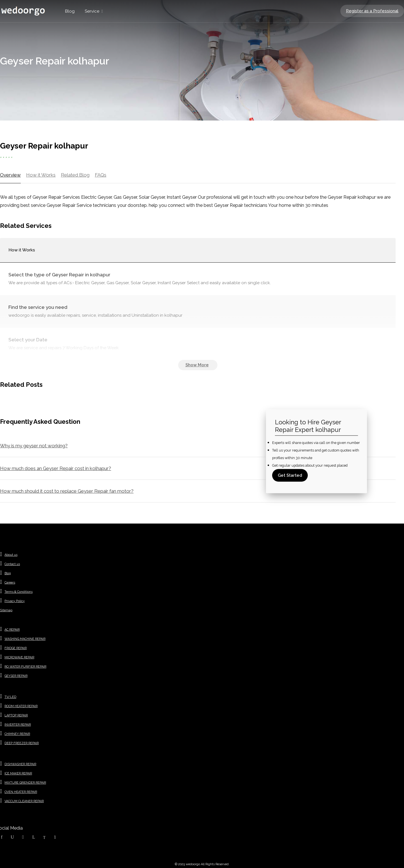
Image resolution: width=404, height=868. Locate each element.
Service (92, 11)
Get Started (290, 475)
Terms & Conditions (19, 592)
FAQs (101, 175)
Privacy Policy (15, 601)
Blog (70, 11)
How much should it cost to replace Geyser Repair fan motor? (67, 491)
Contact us (12, 564)
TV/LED (10, 697)
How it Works (41, 175)
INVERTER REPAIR (18, 725)
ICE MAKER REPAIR (18, 773)
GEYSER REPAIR (16, 676)
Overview (10, 175)
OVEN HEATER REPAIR (21, 792)
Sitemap (6, 610)
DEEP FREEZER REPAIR (22, 743)
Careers (10, 583)
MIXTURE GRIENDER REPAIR (25, 783)
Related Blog (75, 175)
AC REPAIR (12, 630)
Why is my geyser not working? (34, 446)
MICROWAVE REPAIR (19, 657)
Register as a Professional (372, 11)
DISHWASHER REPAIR (20, 764)
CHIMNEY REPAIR (17, 734)
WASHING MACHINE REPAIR (25, 639)
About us (11, 555)
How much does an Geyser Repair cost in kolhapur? (56, 468)
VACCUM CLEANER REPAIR (24, 801)
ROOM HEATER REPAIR (21, 706)
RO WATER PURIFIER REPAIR (25, 667)
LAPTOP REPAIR (16, 715)
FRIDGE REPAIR (16, 648)
